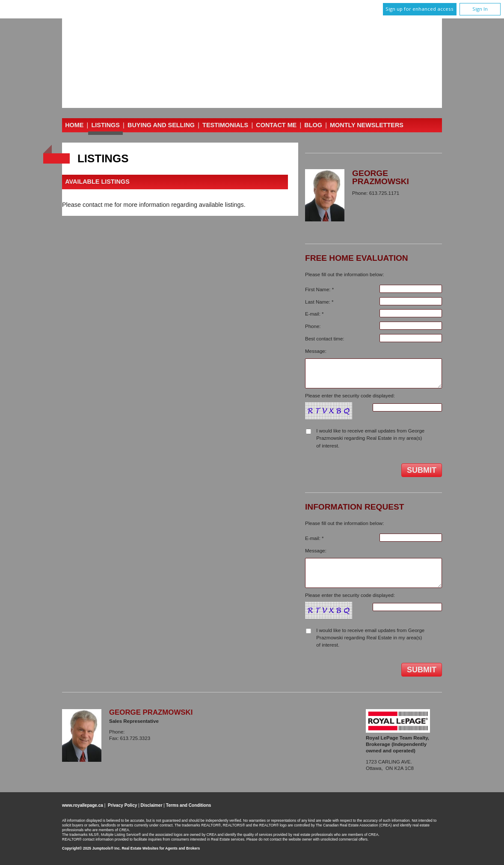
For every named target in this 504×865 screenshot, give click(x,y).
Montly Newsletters (367, 125)
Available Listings (97, 182)
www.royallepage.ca (83, 805)
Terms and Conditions (189, 805)
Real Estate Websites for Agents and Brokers (161, 848)
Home (74, 125)
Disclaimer (152, 805)
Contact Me (276, 125)
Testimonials (225, 125)
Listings (106, 125)
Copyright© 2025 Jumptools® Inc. (91, 848)
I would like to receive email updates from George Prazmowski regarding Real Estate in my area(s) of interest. (370, 438)
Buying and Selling (161, 125)
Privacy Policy (122, 805)
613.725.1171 (142, 732)
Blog (313, 125)
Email (359, 200)
